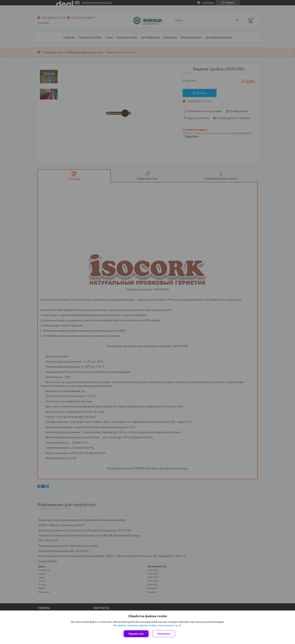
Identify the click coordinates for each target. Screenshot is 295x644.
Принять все (136, 634)
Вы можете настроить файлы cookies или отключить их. (146, 625)
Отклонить (164, 634)
